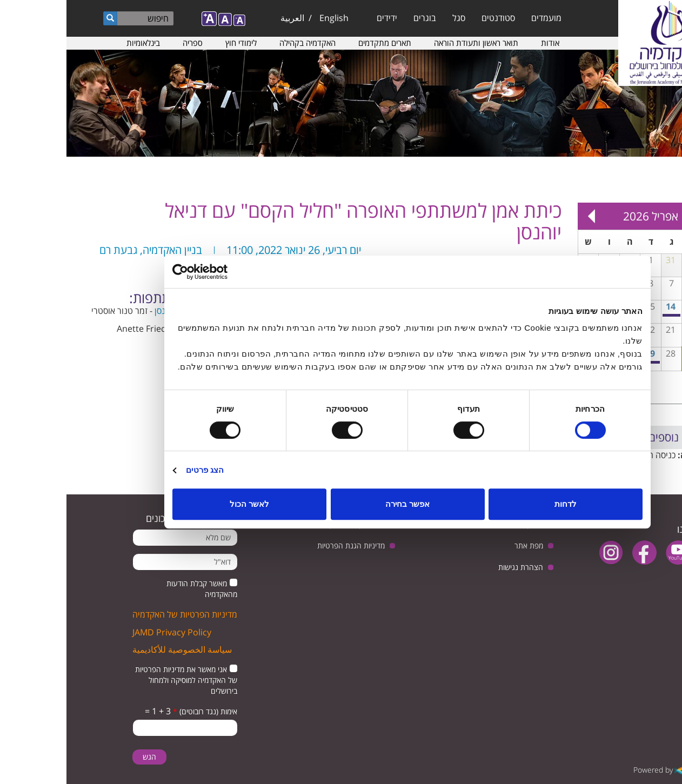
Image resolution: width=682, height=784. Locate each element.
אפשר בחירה (341, 504)
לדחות (499, 504)
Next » (525, 216)
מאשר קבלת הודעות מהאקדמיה (135, 589)
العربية (226, 18)
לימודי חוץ (175, 43)
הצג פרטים (138, 470)
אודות (484, 43)
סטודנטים (432, 18)
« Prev (644, 216)
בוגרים (358, 18)
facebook (578, 552)
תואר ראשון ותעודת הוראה (410, 43)
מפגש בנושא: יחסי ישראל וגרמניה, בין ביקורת (606, 315)
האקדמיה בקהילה (241, 43)
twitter (645, 552)
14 (604, 306)
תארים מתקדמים (318, 43)
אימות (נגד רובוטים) (139, 711)
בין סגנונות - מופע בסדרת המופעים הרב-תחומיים (585, 362)
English (268, 18)
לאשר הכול (183, 504)
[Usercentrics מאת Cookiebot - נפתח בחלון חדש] (153, 272)
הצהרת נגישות (454, 567)
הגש (83, 757)
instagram (544, 552)
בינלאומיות (77, 43)
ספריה (126, 43)
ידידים (320, 18)
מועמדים (480, 18)
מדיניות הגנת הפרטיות (285, 545)
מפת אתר (462, 545)
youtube (611, 552)
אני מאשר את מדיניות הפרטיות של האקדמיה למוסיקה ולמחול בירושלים (120, 680)
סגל (392, 18)
